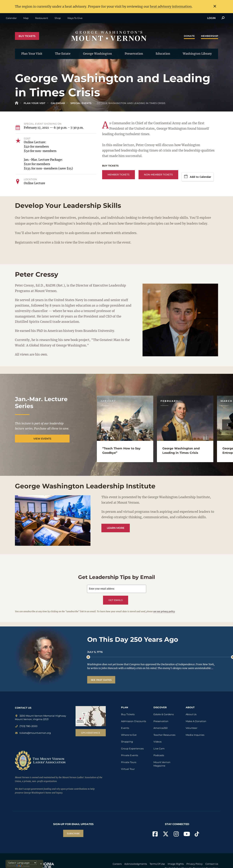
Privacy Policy (195, 864)
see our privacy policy (164, 611)
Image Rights (176, 864)
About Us (191, 714)
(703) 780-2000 (26, 726)
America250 (161, 728)
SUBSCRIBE (73, 833)
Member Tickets (119, 175)
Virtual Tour (128, 769)
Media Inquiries (195, 735)
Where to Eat (129, 735)
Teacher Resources (164, 735)
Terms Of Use (157, 864)
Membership (210, 36)
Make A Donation (196, 721)
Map (26, 18)
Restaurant (42, 18)
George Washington (97, 54)
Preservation (134, 54)
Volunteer (191, 728)
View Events (42, 439)
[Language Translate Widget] (22, 863)
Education (163, 54)
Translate (23, 866)
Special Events (81, 103)
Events (125, 728)
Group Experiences (132, 749)
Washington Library (197, 54)
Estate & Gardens (164, 714)
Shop (58, 18)
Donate (189, 36)
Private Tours (129, 762)
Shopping (127, 742)
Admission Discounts (134, 721)
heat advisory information (171, 6)
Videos (157, 742)
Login (211, 18)
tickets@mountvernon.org (33, 733)
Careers (117, 864)
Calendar (11, 18)
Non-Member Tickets (158, 175)
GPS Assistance (91, 733)
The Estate (63, 54)
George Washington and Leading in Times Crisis (131, 103)
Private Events (130, 755)
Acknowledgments (136, 864)
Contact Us (212, 864)
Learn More (116, 528)
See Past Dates (101, 680)
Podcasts (159, 755)
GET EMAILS (116, 600)
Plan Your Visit (32, 54)
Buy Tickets (27, 36)
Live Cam (159, 749)
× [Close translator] (41, 864)
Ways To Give (75, 18)
